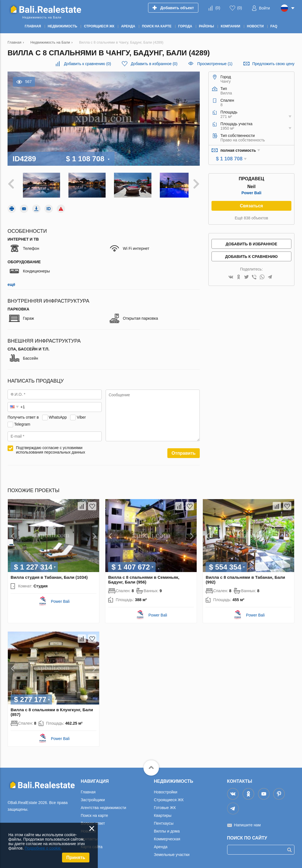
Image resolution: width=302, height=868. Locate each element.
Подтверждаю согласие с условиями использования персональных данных (51, 448)
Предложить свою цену (273, 64)
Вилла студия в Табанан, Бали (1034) (49, 575)
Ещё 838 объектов (251, 218)
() (218, 8)
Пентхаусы (164, 821)
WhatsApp (58, 415)
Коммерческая (167, 837)
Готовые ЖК (165, 806)
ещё (11, 282)
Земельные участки (172, 853)
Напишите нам (247, 823)
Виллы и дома (167, 829)
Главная (88, 790)
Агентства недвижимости (104, 806)
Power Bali (251, 193)
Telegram (22, 422)
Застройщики (93, 798)
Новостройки (166, 790)
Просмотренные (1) (215, 64)
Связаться (251, 206)
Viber (81, 415)
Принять (76, 858)
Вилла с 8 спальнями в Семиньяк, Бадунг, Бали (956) (144, 578)
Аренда (161, 845)
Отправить (184, 451)
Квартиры (163, 814)
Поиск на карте (94, 814)
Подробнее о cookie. (43, 848)
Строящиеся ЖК (169, 798)
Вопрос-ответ (93, 821)
